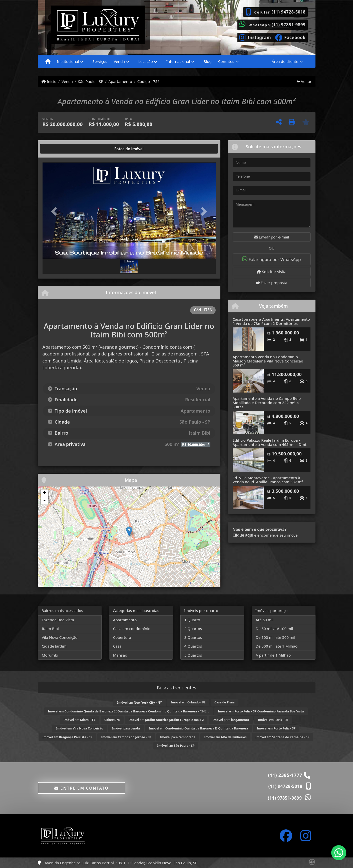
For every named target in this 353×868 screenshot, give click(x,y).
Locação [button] (146, 61)
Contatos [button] (226, 61)
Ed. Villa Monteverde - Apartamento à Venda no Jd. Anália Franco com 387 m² (268, 480)
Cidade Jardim (54, 646)
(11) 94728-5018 (288, 12)
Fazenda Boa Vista (58, 620)
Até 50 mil (265, 620)
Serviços (100, 61)
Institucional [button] (68, 61)
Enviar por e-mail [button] (272, 237)
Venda (67, 81)
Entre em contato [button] (81, 788)
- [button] (45, 501)
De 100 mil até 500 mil (275, 637)
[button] (56, 211)
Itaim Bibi (50, 629)
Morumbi (50, 655)
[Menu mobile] (48, 62)
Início (49, 81)
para (231, 720)
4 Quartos (193, 646)
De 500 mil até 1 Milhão (277, 646)
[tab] (58, 149)
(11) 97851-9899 (288, 25)
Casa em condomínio (132, 629)
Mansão (120, 655)
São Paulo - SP (91, 81)
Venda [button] (119, 61)
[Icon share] (255, 37)
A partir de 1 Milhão (273, 655)
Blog (207, 61)
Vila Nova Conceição (60, 637)
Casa (117, 646)
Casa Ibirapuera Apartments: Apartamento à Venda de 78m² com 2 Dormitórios (271, 321)
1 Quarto (192, 620)
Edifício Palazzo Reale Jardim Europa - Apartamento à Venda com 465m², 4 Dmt (270, 442)
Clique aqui (243, 535)
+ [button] (44, 493)
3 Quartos (193, 637)
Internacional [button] (178, 61)
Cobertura (122, 637)
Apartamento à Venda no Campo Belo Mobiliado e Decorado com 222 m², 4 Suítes (267, 402)
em (139, 703)
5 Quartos (193, 655)
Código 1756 (148, 81)
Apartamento (120, 81)
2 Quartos (193, 629)
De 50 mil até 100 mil (274, 629)
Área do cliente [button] (285, 61)
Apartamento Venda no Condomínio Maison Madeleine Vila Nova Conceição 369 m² (268, 361)
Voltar (304, 81)
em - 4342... (129, 711)
